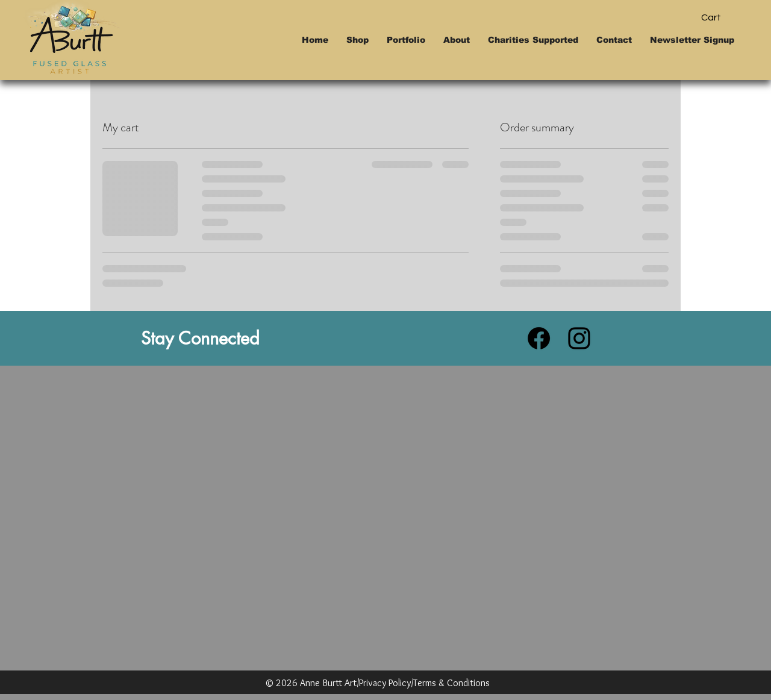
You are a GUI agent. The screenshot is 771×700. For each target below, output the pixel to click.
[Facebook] (539, 338)
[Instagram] (579, 338)
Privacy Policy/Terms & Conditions (424, 683)
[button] (721, 17)
